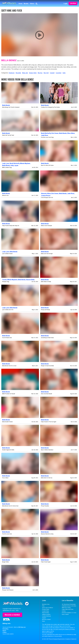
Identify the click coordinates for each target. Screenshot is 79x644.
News (44, 621)
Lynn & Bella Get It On (8, 310)
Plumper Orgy (6, 282)
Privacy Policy (46, 609)
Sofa (64, 73)
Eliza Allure (71, 133)
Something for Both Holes (47, 338)
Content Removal (46, 616)
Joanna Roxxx (46, 196)
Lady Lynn (6, 163)
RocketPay (5, 629)
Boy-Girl (46, 73)
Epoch (4, 631)
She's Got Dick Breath (47, 394)
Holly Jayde (14, 166)
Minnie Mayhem (25, 163)
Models (26, 4)
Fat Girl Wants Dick (7, 338)
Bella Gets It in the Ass (47, 478)
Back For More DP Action (47, 165)
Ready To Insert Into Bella (47, 366)
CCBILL (5, 632)
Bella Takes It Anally (46, 282)
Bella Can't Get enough (47, 254)
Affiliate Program (46, 614)
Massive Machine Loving (47, 534)
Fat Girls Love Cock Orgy (47, 137)
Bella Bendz (9, 60)
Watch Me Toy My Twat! (8, 135)
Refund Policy (46, 613)
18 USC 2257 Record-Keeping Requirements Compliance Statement (59, 639)
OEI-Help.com (22, 627)
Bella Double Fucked (7, 422)
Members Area (46, 604)
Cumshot (58, 73)
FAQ (43, 606)
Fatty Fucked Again (46, 562)
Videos (32, 4)
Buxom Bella (30, 280)
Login (65, 4)
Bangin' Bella (5, 562)
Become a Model (46, 619)
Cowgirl (52, 73)
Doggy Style (33, 73)
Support (44, 618)
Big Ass (40, 73)
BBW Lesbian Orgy (7, 167)
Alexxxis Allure (46, 194)
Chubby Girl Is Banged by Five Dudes (50, 107)
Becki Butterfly (46, 133)
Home (21, 4)
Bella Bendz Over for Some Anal (10, 506)
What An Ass (5, 195)
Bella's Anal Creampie (47, 226)
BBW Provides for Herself (9, 394)
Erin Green (55, 133)
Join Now (73, 3)
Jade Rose (45, 135)
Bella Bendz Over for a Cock (9, 366)
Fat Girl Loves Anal (7, 534)
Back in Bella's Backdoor (47, 450)
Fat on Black (5, 478)
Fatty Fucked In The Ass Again (49, 422)
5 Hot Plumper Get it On (47, 197)
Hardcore (12, 73)
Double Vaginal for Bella (8, 450)
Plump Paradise (45, 506)
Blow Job (25, 73)
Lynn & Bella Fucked (7, 254)
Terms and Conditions (48, 608)
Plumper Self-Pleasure (8, 590)
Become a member (12, 615)
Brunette (18, 73)
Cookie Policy (46, 611)
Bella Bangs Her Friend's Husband (11, 107)
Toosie (4, 280)
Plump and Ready (45, 310)
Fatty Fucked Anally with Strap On (11, 226)
